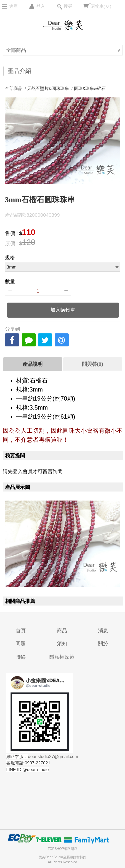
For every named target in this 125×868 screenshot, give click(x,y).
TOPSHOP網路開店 (62, 849)
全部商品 (17, 50)
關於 (103, 643)
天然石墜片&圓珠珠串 (48, 88)
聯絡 (21, 657)
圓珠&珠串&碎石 (90, 88)
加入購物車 (63, 310)
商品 (62, 630)
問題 (21, 643)
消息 (103, 630)
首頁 (21, 630)
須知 (62, 643)
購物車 (101, 6)
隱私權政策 (62, 657)
